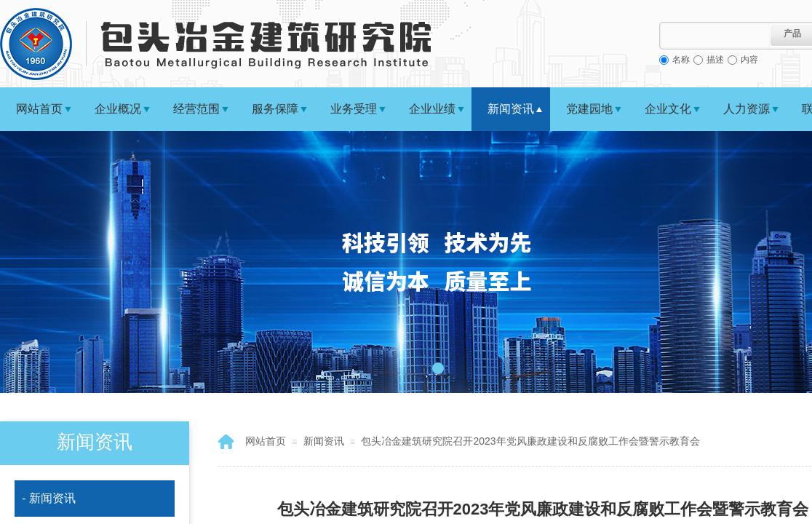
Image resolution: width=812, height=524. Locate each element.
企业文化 (668, 109)
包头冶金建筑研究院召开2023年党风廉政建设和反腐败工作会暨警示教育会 (530, 441)
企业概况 (118, 109)
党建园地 (589, 109)
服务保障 (275, 109)
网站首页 (39, 109)
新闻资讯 (511, 109)
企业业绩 (432, 109)
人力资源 (747, 109)
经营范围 (196, 109)
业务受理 (354, 109)
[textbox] (715, 36)
